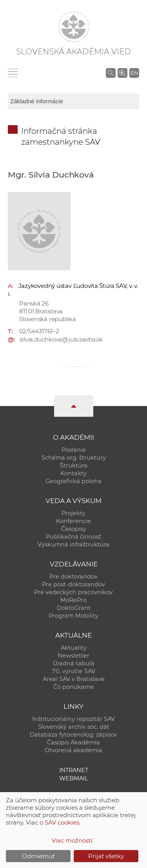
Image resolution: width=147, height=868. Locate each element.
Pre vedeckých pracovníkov (73, 592)
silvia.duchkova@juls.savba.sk (61, 339)
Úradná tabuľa (74, 663)
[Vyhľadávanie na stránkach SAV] (111, 73)
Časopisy (74, 529)
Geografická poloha (73, 481)
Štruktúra (74, 465)
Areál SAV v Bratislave (74, 679)
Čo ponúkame (74, 687)
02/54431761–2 (39, 331)
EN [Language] (134, 73)
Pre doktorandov (73, 577)
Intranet (74, 770)
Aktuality (74, 648)
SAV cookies (62, 822)
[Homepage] (74, 27)
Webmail (74, 778)
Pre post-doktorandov (73, 584)
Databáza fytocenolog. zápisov (73, 735)
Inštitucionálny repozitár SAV (73, 719)
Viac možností (72, 840)
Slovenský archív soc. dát (74, 727)
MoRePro (73, 600)
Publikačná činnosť (73, 537)
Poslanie (74, 450)
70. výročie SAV (74, 671)
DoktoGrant (74, 608)
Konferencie (73, 521)
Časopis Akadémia (73, 742)
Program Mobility (73, 616)
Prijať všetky (106, 856)
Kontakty (73, 473)
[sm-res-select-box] (73, 101)
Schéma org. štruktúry (74, 458)
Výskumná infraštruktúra (73, 545)
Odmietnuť (38, 856)
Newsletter (73, 656)
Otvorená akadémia (73, 750)
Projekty (73, 513)
